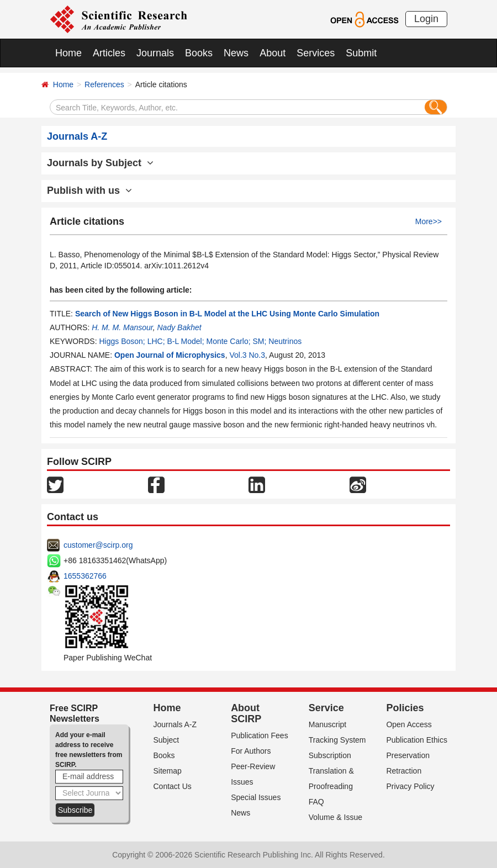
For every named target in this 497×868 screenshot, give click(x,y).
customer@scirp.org (98, 545)
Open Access (409, 724)
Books (199, 53)
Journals (155, 53)
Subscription (330, 755)
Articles (109, 53)
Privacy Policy (410, 786)
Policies (405, 708)
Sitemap (168, 771)
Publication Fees (260, 735)
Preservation (408, 755)
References (104, 84)
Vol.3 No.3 (247, 355)
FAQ (316, 802)
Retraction (404, 771)
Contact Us (173, 786)
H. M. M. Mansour (122, 327)
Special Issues (256, 797)
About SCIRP (246, 713)
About (273, 53)
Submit (361, 53)
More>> (429, 221)
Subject (166, 740)
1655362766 (85, 576)
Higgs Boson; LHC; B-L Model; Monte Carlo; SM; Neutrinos (200, 341)
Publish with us (89, 190)
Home (68, 53)
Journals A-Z (175, 724)
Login (426, 19)
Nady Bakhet (179, 327)
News (236, 53)
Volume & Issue (335, 817)
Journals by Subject (100, 163)
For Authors (251, 751)
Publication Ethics (417, 740)
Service (326, 708)
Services (316, 53)
